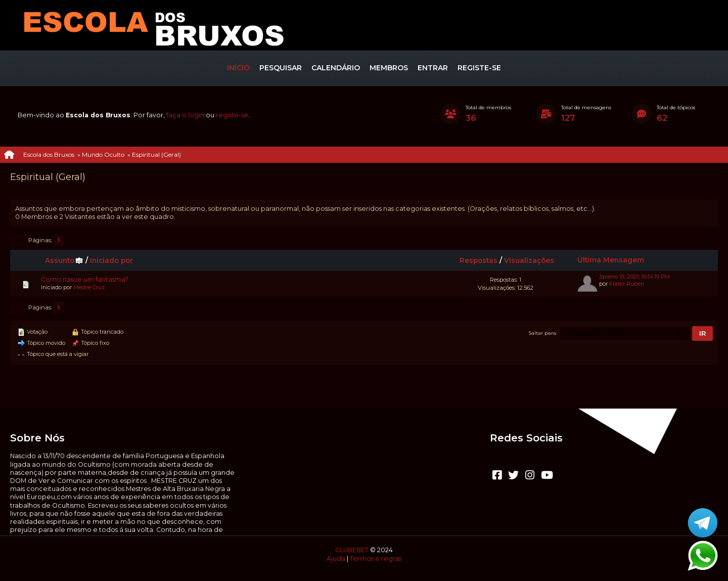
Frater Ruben (627, 284)
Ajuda (336, 558)
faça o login (185, 115)
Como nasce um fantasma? (85, 279)
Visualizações (529, 260)
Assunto (64, 260)
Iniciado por (111, 260)
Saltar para (542, 333)
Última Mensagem (611, 260)
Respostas (479, 260)
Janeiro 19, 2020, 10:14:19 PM (634, 277)
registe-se (232, 115)
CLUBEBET (352, 550)
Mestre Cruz (89, 287)
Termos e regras (376, 558)
